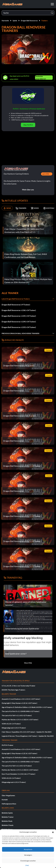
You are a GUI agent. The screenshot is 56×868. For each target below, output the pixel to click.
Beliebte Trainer (8, 817)
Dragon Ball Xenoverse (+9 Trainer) (16, 305)
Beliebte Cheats (8, 825)
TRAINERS (21, 208)
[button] (53, 832)
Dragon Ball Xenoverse (29, 21)
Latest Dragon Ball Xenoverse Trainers (16, 299)
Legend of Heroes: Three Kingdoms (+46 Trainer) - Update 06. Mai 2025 (28, 736)
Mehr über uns (28, 190)
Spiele (15, 21)
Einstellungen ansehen (28, 861)
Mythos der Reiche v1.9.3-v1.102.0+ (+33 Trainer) (20, 720)
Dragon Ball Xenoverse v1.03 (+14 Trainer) (19, 327)
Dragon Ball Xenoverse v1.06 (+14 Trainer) (19, 310)
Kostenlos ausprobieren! (41, 78)
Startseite (5, 21)
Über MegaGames (8, 795)
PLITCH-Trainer (8, 745)
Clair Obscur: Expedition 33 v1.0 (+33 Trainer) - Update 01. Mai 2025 (27, 732)
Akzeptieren (28, 849)
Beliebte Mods (7, 821)
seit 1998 (46, 174)
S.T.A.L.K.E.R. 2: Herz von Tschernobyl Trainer (19, 686)
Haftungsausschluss (9, 804)
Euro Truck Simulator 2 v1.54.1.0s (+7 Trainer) (18, 774)
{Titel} (27, 865)
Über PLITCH (28, 125)
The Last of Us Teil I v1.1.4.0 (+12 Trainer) (17, 715)
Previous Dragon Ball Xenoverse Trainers (20, 333)
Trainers (44, 21)
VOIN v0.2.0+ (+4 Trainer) (11, 724)
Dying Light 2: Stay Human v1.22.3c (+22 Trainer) (19, 703)
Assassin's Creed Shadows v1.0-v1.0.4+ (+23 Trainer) (21, 699)
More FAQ (28, 663)
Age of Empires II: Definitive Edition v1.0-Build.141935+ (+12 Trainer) (27, 707)
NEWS (7, 208)
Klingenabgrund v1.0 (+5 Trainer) (14, 728)
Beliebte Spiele (7, 813)
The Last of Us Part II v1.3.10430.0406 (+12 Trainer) (21, 711)
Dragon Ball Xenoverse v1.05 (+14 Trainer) (19, 316)
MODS (35, 208)
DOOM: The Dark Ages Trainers (13, 690)
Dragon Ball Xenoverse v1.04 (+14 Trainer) (19, 322)
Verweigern (28, 855)
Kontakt (5, 800)
